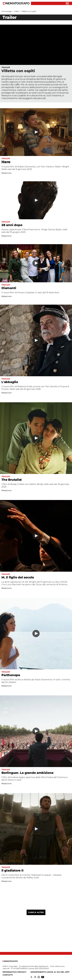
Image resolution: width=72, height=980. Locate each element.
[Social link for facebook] (35, 977)
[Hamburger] (67, 3)
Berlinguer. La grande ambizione (27, 773)
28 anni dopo (12, 225)
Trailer (17, 11)
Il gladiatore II (12, 870)
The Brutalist (12, 480)
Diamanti (9, 288)
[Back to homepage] (10, 961)
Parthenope (11, 675)
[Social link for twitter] (31, 977)
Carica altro (36, 912)
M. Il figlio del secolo (18, 577)
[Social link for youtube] (43, 977)
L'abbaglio (10, 382)
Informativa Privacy (15, 972)
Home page (7, 11)
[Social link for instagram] (39, 977)
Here (6, 162)
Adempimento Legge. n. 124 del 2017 (50, 972)
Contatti (8, 975)
